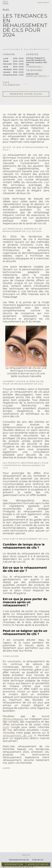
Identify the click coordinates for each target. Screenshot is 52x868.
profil (6, 727)
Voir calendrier (11, 84)
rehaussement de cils (18, 735)
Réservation (14, 864)
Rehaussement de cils (19, 860)
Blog (6, 9)
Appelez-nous (36, 76)
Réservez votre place (26, 94)
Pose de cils (38, 860)
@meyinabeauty (13, 719)
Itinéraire (34, 67)
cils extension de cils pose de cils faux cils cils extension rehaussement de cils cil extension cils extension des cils (26, 803)
